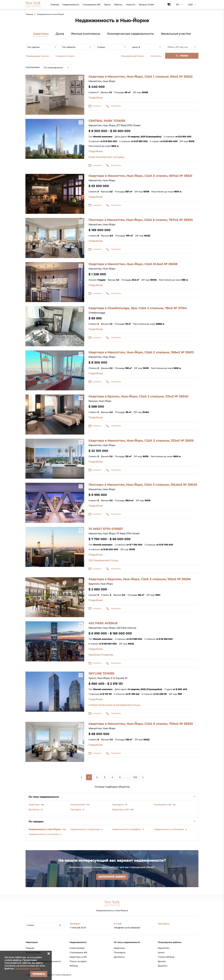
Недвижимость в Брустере (85, 829)
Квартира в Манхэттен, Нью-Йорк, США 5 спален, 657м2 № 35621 (140, 176)
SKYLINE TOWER (101, 673)
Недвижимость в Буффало (127, 829)
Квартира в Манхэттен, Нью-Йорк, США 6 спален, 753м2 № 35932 (141, 724)
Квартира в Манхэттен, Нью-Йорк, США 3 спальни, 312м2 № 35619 (141, 441)
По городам (36, 822)
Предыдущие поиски (37, 56)
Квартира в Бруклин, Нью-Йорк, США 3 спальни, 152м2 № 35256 (140, 579)
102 (135, 777)
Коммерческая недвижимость (130, 34)
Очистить (156, 56)
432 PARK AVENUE (103, 623)
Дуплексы (34, 810)
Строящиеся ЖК (163, 805)
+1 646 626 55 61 (78, 928)
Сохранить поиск (65, 56)
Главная (30, 948)
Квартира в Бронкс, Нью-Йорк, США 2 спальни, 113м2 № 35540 (138, 396)
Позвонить (116, 106)
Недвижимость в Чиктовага (44, 834)
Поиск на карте (78, 961)
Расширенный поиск (132, 56)
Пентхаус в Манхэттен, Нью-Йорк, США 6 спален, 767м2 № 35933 (141, 220)
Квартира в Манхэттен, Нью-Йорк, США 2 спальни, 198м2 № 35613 (141, 352)
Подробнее (96, 98)
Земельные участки (176, 34)
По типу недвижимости (44, 797)
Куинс (161, 952)
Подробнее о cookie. (27, 969)
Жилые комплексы (86, 34)
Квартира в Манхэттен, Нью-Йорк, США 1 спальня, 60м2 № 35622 (141, 77)
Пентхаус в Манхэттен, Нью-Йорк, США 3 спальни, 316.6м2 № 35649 (143, 485)
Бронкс (162, 961)
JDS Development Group (103, 560)
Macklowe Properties (101, 655)
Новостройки (78, 805)
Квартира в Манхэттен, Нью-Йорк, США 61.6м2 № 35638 (133, 264)
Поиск (184, 56)
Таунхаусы (76, 810)
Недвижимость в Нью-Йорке (45, 829)
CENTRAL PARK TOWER (107, 121)
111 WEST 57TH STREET (106, 529)
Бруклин (163, 966)
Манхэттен (163, 948)
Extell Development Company (106, 157)
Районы (74, 966)
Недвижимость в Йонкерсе (169, 829)
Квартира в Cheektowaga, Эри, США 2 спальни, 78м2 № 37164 (138, 308)
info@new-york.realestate (127, 928)
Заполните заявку (112, 877)
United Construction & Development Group (114, 705)
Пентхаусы (118, 805)
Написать (97, 106)
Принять (39, 974)
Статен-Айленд (166, 957)
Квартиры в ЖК (121, 810)
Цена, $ (136, 47)
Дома (60, 34)
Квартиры (41, 34)
